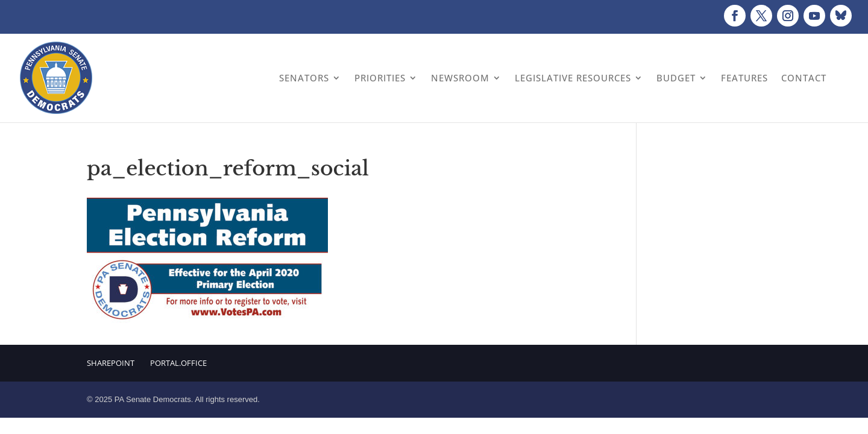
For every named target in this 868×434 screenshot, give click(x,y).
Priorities (380, 78)
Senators (304, 78)
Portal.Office (178, 363)
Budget (676, 78)
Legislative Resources (573, 78)
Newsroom (460, 78)
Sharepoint (111, 363)
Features (744, 78)
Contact (804, 78)
